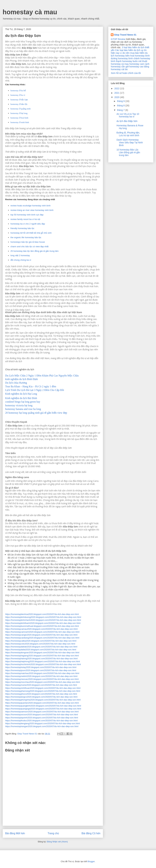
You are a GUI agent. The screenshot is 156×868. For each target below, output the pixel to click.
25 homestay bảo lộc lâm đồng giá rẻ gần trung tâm (35, 251)
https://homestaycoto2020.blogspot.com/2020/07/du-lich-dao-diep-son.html (40, 644)
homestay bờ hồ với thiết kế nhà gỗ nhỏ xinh (31, 233)
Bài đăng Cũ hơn (91, 833)
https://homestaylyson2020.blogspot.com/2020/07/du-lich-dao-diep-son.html (41, 670)
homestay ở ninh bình (20, 122)
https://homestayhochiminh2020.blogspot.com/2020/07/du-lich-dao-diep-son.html (43, 664)
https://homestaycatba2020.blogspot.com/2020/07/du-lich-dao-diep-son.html (41, 641)
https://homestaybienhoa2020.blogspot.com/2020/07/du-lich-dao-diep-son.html (42, 614)
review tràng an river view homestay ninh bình (32, 210)
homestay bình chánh (129, 58)
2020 (117, 97)
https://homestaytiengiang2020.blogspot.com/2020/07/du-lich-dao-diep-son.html (42, 723)
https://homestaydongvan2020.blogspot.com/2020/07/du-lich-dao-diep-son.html (42, 653)
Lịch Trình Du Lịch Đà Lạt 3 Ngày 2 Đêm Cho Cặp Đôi (35, 390)
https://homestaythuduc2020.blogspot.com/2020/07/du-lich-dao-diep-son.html (41, 721)
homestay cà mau (30, 12)
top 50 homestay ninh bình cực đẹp (27, 215)
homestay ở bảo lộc (19, 104)
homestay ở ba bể (18, 91)
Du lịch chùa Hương (16, 383)
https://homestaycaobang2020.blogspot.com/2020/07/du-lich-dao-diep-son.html (42, 638)
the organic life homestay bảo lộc (26, 237)
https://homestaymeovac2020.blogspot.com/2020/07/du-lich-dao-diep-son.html (42, 679)
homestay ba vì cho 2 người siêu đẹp (28, 224)
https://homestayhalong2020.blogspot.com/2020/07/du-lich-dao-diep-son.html (41, 659)
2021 (117, 93)
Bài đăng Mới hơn (15, 833)
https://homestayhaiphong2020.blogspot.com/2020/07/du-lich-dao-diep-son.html (43, 661)
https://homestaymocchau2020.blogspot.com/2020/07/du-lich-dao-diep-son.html (42, 682)
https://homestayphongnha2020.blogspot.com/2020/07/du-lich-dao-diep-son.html (43, 700)
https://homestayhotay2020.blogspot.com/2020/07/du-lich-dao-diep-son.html (41, 667)
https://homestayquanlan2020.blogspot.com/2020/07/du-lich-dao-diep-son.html (42, 703)
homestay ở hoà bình (19, 118)
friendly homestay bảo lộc (23, 228)
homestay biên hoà (124, 56)
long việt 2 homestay (20, 255)
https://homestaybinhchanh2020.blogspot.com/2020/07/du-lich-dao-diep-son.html (43, 620)
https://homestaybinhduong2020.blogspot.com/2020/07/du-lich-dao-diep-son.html (43, 617)
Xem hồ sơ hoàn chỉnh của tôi (126, 73)
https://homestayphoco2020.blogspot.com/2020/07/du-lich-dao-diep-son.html (41, 694)
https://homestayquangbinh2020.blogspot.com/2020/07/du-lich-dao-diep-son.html (43, 706)
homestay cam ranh (139, 64)
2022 (117, 88)
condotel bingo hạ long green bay (23, 402)
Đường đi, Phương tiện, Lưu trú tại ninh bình (128, 134)
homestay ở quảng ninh (21, 109)
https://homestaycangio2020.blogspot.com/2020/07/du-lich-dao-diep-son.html (41, 635)
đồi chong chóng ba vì (21, 260)
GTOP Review (118, 39)
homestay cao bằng (139, 67)
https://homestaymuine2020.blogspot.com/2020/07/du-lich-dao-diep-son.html (41, 685)
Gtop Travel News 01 (125, 35)
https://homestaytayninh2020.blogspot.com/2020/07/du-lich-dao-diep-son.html (42, 718)
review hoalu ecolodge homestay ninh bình (31, 206)
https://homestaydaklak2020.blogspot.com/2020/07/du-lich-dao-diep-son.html (41, 647)
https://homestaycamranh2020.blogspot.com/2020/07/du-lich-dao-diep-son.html (42, 632)
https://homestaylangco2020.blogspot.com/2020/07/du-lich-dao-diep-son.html (41, 697)
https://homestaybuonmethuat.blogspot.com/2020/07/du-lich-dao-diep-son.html (42, 626)
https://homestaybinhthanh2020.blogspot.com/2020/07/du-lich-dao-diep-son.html (43, 623)
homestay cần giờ (120, 67)
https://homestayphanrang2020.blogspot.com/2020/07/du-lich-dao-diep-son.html (43, 691)
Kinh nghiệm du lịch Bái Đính (21, 398)
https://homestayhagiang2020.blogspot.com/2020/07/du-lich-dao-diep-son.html (42, 656)
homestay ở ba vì (18, 95)
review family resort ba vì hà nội (25, 219)
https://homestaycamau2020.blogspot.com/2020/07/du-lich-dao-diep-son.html (41, 629)
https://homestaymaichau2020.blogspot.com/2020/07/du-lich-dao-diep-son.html (42, 673)
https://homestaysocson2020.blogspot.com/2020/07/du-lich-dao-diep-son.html (42, 715)
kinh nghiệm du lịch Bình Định (22, 379)
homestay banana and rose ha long (23, 409)
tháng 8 (121, 106)
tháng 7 (121, 110)
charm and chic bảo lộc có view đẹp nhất (30, 247)
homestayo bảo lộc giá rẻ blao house (28, 242)
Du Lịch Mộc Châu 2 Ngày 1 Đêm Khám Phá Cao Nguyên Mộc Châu (42, 376)
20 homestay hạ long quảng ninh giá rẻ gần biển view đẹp (36, 413)
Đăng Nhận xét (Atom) (57, 842)
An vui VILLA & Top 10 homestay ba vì (128, 115)
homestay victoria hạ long (19, 405)
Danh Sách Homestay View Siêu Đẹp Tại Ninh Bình (130, 143)
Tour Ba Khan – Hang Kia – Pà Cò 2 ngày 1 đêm (31, 386)
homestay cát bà (119, 69)
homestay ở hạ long (19, 113)
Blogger (91, 861)
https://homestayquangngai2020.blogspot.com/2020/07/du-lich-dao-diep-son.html (43, 709)
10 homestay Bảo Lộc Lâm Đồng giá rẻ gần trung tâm (128, 152)
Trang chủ (53, 833)
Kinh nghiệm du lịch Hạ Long (21, 394)
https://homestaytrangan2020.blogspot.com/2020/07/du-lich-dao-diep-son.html (42, 726)
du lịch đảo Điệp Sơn (127, 121)
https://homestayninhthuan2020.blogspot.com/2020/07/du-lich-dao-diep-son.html (43, 688)
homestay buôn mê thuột (135, 61)
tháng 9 (121, 101)
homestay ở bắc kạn (19, 100)
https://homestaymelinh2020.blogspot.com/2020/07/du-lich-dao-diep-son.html (41, 676)
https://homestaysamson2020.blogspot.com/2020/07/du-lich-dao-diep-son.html (42, 712)
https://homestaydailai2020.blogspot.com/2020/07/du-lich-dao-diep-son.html (41, 650)
